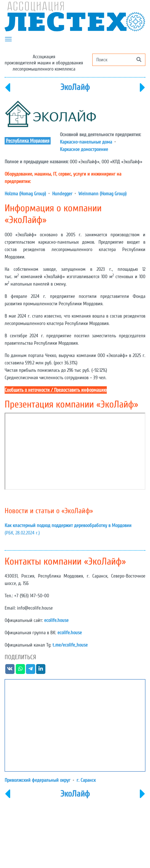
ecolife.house (56, 620)
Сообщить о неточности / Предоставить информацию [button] (56, 390)
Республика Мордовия (28, 141)
